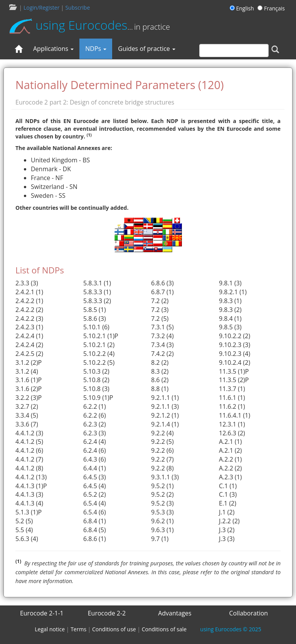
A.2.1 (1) (230, 442)
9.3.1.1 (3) (165, 477)
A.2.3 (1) (230, 477)
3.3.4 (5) (27, 415)
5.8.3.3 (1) (97, 292)
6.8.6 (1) (95, 539)
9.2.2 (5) (162, 442)
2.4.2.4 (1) (29, 336)
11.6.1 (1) (232, 398)
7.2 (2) (160, 301)
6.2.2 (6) (95, 415)
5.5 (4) (24, 530)
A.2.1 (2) (230, 450)
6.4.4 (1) (95, 468)
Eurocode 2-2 (107, 613)
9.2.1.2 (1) (165, 415)
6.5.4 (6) (95, 512)
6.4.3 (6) (95, 459)
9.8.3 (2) (230, 310)
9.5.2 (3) (162, 503)
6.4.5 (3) (95, 477)
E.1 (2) (228, 503)
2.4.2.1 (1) (29, 292)
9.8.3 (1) (230, 301)
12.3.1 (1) (232, 424)
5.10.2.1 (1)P (101, 336)
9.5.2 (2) (162, 494)
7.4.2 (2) (162, 354)
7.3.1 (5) (162, 327)
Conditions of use (114, 629)
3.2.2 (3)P (29, 398)
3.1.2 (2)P (29, 362)
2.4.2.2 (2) (29, 310)
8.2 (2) (160, 362)
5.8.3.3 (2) (97, 301)
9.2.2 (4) (162, 433)
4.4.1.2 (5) (29, 442)
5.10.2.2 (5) (99, 362)
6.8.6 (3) (162, 283)
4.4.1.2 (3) (29, 433)
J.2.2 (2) (229, 521)
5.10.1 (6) (96, 327)
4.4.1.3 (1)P (31, 486)
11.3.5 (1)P (234, 371)
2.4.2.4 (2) (29, 345)
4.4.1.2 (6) (29, 450)
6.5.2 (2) (95, 494)
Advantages (175, 613)
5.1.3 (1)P (29, 512)
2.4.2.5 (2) (29, 354)
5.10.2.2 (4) (99, 354)
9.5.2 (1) (162, 486)
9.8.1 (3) (230, 283)
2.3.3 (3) (27, 283)
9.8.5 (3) (230, 327)
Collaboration (248, 613)
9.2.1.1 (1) (165, 398)
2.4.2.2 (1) (29, 301)
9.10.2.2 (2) (235, 336)
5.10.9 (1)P (98, 398)
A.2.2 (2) (230, 468)
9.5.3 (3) (162, 512)
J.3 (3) (227, 539)
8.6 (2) (160, 380)
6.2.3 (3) (95, 433)
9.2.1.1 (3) (165, 406)
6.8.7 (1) (162, 292)
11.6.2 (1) (232, 406)
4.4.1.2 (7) (29, 459)
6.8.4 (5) (95, 530)
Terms (78, 629)
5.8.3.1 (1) (97, 283)
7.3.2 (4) (162, 336)
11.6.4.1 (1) (235, 415)
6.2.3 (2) (95, 424)
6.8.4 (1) (95, 521)
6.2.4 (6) (95, 450)
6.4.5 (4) (95, 486)
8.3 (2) (160, 371)
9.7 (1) (160, 539)
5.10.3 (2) (96, 371)
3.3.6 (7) (27, 424)
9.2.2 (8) (162, 468)
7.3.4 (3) (162, 345)
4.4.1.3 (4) (29, 503)
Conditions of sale (164, 629)
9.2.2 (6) (162, 450)
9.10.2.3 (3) (235, 345)
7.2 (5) (160, 319)
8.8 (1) (160, 389)
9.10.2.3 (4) (235, 354)
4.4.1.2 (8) (29, 468)
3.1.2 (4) (27, 371)
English (243, 8)
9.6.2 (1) (162, 521)
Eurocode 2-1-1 (42, 613)
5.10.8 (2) (96, 380)
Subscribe (77, 8)
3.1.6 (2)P (29, 389)
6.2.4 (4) (95, 442)
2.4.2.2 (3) (29, 319)
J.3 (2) (227, 530)
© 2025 (230, 629)
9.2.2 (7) (162, 459)
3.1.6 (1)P (29, 380)
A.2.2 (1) (230, 459)
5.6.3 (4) (27, 539)
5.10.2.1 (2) (99, 345)
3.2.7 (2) (27, 406)
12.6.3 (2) (232, 433)
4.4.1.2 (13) (31, 477)
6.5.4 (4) (95, 503)
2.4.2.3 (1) (29, 327)
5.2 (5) (24, 521)
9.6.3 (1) (162, 530)
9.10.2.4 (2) (235, 362)
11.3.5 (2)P (234, 380)
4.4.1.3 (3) (29, 494)
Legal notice (50, 629)
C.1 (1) (228, 486)
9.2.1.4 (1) (165, 424)
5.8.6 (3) (95, 319)
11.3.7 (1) (232, 389)
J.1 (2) (227, 512)
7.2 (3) (160, 310)
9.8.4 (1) (230, 319)
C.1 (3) (228, 494)
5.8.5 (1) (95, 310)
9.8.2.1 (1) (233, 292)
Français (271, 8)
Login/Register (41, 8)
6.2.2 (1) (95, 406)
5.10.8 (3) (96, 389)
